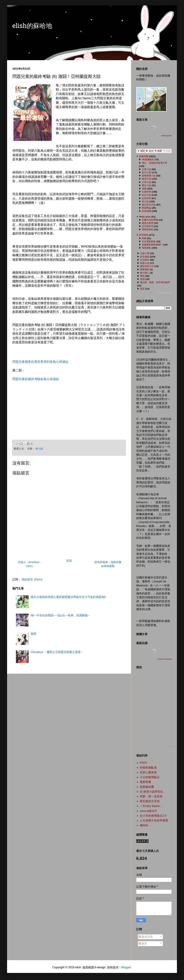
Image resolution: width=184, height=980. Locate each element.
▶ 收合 (150, 151)
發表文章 (146, 937)
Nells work (145, 217)
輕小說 (39, 449)
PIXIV (143, 763)
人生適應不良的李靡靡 (154, 820)
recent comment (165, 659)
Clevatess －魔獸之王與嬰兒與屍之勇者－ (57, 652)
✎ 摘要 (158, 151)
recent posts (166, 136)
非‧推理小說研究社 (151, 792)
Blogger (126, 967)
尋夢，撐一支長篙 (151, 796)
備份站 (144, 825)
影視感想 (144, 235)
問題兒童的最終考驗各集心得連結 (36, 379)
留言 (143, 943)
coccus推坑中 (148, 811)
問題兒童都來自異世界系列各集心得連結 (40, 362)
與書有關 (144, 156)
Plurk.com (171, 747)
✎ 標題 (167, 151)
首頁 (69, 561)
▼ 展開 (141, 151)
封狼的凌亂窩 (148, 768)
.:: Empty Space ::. (151, 806)
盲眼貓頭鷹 (147, 787)
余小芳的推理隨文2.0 (153, 816)
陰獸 (33, 634)
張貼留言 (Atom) (32, 579)
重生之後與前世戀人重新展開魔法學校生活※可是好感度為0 (68, 597)
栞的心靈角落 (148, 772)
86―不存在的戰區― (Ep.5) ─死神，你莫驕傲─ (60, 615)
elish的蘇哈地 (32, 26)
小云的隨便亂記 (150, 777)
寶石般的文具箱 (150, 801)
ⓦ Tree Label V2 (164, 293)
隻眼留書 (145, 782)
